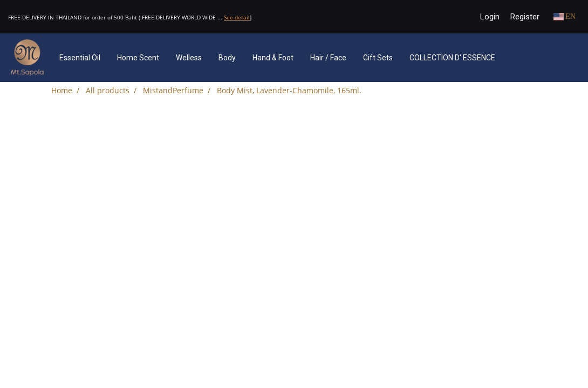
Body (227, 58)
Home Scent (138, 58)
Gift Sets (378, 58)
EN (565, 16)
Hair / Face (328, 58)
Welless (189, 58)
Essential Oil (80, 58)
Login (490, 17)
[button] (519, 58)
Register (525, 17)
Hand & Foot (273, 58)
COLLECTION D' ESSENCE (452, 58)
